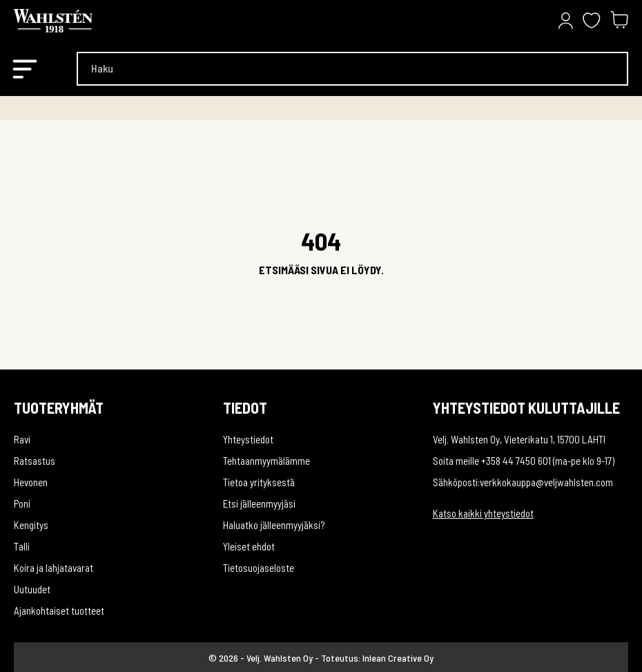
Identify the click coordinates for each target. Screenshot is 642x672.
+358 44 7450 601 (516, 461)
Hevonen (31, 482)
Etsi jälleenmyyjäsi (259, 503)
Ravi (22, 439)
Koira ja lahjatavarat (53, 568)
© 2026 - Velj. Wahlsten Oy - (265, 658)
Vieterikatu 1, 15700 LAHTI (555, 439)
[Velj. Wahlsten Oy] (83, 21)
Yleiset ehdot (249, 546)
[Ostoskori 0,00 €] (619, 21)
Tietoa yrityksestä (259, 482)
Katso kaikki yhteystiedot (483, 513)
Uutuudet (32, 589)
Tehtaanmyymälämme (266, 461)
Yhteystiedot (248, 439)
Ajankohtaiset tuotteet (59, 611)
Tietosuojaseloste (259, 568)
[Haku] (352, 69)
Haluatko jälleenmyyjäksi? (274, 525)
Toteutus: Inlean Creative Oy (377, 658)
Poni (22, 503)
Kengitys (31, 525)
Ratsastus (35, 461)
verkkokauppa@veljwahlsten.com (546, 482)
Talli (22, 546)
